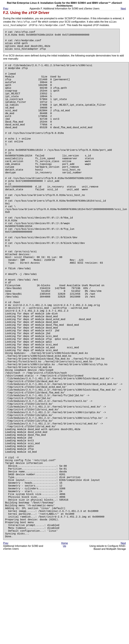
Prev (6, 9)
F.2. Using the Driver (26, 13)
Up (64, 636)
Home (65, 634)
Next (123, 9)
